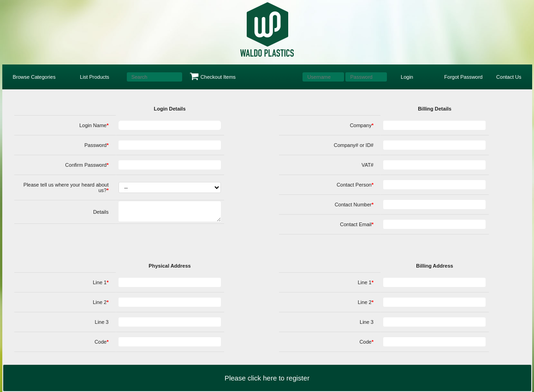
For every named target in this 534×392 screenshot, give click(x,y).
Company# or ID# (354, 145)
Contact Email (357, 224)
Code (102, 342)
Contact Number (354, 205)
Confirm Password (87, 165)
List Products (95, 77)
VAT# (368, 165)
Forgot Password (463, 77)
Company (362, 125)
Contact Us (509, 77)
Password (97, 145)
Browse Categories (34, 77)
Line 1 (101, 282)
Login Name (94, 125)
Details (101, 212)
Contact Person (355, 185)
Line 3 (102, 322)
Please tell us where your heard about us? (66, 187)
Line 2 (101, 302)
